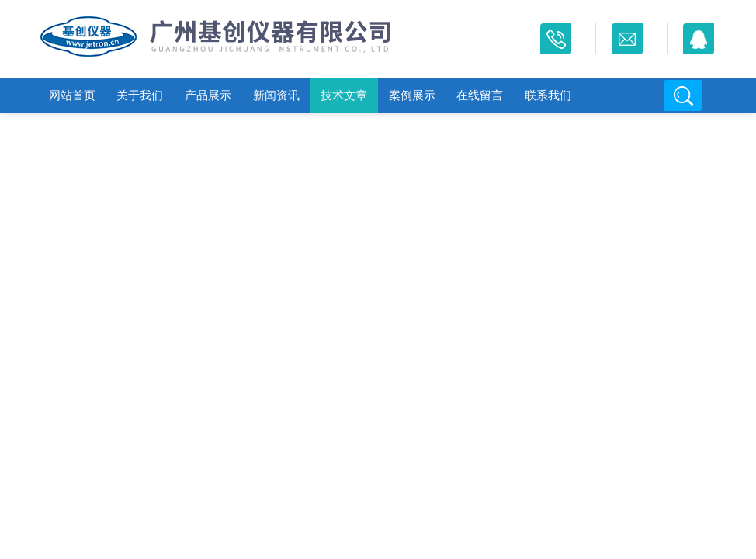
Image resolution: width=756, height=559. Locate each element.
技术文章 (344, 95)
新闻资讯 (276, 95)
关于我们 (140, 95)
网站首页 (72, 95)
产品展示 (208, 95)
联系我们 (548, 95)
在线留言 (480, 95)
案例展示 (412, 95)
